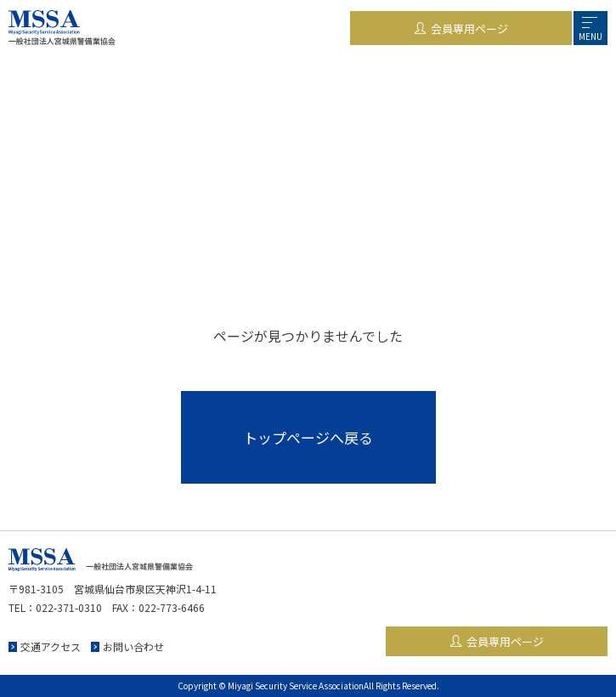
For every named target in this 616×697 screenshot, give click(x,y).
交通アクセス (51, 646)
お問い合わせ (133, 646)
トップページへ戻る (308, 437)
